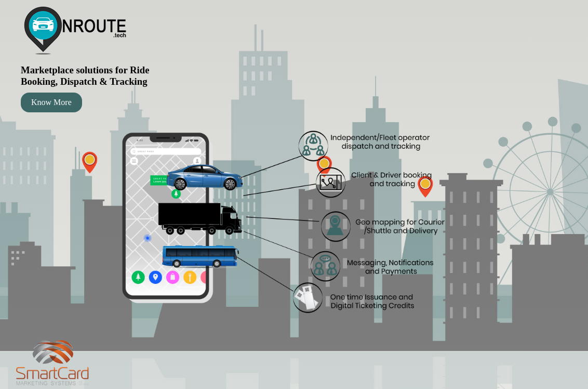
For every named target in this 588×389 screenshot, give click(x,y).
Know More (51, 102)
